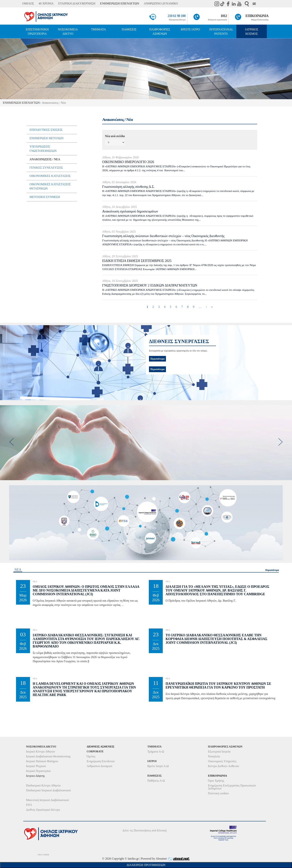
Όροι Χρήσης (216, 781)
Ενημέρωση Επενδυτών (101, 761)
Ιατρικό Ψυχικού (36, 766)
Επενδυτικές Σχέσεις (46, 130)
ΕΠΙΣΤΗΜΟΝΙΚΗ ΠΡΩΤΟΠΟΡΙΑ (37, 32)
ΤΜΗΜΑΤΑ (99, 29)
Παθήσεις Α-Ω (156, 781)
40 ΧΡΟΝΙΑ (46, 3)
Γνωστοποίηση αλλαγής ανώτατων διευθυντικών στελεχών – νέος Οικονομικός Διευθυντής (163, 236)
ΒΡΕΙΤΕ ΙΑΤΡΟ (190, 29)
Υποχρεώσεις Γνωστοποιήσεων (43, 149)
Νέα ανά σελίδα (115, 136)
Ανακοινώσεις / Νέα (45, 159)
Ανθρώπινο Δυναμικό (99, 766)
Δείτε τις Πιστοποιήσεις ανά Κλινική (145, 830)
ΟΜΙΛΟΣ (28, 3)
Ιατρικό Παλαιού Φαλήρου (42, 761)
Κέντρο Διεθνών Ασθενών (224, 766)
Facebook (228, 4)
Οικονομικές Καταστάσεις (50, 176)
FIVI (29, 805)
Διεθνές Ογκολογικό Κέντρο (43, 810)
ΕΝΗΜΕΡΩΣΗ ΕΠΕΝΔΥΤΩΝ (120, 3)
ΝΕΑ (18, 570)
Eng (254, 4)
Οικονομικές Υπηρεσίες (222, 761)
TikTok (223, 4)
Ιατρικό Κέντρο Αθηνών (41, 752)
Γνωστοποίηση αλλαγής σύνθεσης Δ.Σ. (128, 187)
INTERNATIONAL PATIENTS (221, 32)
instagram (217, 4)
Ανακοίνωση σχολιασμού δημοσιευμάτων (130, 211)
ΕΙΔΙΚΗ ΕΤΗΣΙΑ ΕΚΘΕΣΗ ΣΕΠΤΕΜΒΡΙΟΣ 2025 (137, 261)
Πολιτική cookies (218, 793)
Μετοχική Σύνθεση (45, 197)
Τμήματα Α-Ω (156, 752)
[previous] (11, 442)
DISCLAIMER (43, 855)
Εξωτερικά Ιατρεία (219, 752)
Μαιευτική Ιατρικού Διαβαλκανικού (48, 800)
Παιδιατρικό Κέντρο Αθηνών (43, 785)
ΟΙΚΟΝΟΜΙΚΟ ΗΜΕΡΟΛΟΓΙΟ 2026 (128, 162)
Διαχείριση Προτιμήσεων (146, 865)
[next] (281, 442)
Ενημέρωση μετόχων (46, 138)
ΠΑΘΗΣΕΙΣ (129, 29)
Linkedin (234, 4)
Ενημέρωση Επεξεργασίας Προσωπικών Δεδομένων (232, 787)
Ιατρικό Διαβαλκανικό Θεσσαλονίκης (48, 756)
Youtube (239, 4)
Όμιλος (91, 756)
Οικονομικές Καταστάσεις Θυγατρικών (50, 186)
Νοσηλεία (214, 756)
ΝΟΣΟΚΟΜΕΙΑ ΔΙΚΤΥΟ (68, 32)
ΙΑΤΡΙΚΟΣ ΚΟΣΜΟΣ (252, 32)
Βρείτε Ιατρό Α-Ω (158, 766)
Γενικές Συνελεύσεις (46, 168)
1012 (224, 16)
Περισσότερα (158, 369)
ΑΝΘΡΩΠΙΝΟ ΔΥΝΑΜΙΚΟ (161, 3)
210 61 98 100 (177, 16)
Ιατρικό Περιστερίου (38, 771)
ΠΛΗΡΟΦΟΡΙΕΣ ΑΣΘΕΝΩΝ (160, 32)
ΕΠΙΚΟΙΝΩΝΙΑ (257, 16)
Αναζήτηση (247, 4)
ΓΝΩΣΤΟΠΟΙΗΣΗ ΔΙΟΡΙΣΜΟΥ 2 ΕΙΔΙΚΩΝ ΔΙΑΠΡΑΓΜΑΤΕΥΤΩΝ (150, 285)
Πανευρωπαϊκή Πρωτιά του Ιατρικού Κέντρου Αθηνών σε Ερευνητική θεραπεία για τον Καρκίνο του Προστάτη (218, 686)
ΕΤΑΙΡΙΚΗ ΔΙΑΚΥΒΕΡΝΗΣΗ (77, 3)
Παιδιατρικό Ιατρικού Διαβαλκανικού (49, 790)
